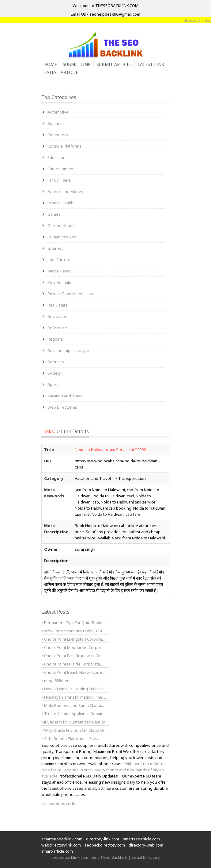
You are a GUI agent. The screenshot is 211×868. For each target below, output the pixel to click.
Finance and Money (65, 191)
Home (51, 64)
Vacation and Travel (66, 396)
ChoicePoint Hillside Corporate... (72, 664)
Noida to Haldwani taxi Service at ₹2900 (110, 449)
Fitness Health (60, 203)
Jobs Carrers (59, 260)
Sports (54, 384)
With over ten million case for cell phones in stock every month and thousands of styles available (103, 770)
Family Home (59, 180)
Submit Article (114, 64)
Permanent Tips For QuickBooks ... (74, 623)
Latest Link (151, 64)
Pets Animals (59, 282)
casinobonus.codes (59, 804)
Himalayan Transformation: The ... (74, 697)
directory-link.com (103, 839)
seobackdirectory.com (105, 845)
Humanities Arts (62, 237)
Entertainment (60, 169)
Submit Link (77, 64)
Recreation (57, 316)
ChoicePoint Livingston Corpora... (73, 639)
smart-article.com (57, 851)
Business (56, 123)
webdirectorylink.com (61, 845)
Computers (58, 135)
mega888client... (58, 681)
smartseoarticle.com (141, 839)
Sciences (56, 362)
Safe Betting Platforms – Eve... (70, 739)
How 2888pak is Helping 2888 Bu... (74, 689)
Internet (55, 248)
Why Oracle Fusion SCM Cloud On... (75, 730)
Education (57, 157)
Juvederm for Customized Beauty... (75, 722)
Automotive (58, 112)
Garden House (61, 226)
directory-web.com (146, 845)
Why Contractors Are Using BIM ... (74, 631)
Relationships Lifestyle (68, 350)
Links (48, 431)
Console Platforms (64, 146)
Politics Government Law (70, 294)
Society (54, 373)
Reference (57, 328)
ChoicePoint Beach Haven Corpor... (74, 672)
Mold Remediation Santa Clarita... (73, 705)
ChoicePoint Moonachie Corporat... (75, 647)
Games (54, 214)
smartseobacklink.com (62, 839)
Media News (59, 271)
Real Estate (58, 305)
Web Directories (62, 407)
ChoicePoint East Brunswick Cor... (73, 656)
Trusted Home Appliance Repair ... (74, 714)
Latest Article (61, 72)
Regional (56, 339)
